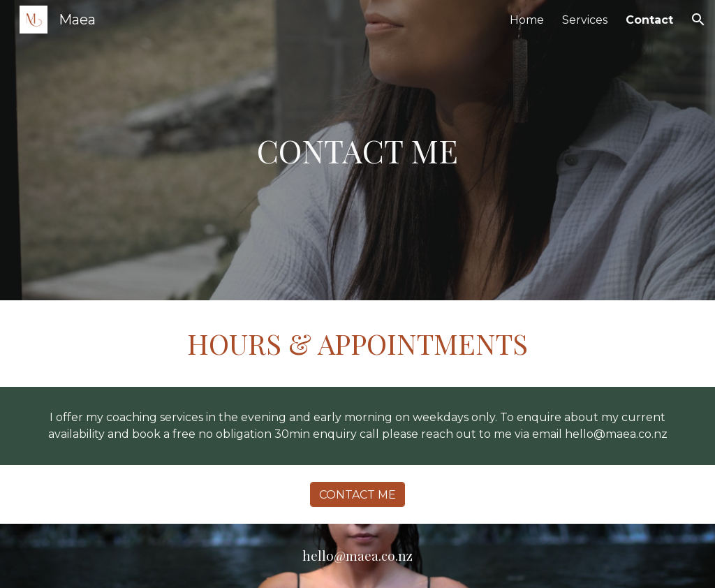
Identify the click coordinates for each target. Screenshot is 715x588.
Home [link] (527, 20)
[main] (357, 150)
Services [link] (585, 20)
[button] (698, 20)
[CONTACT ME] (357, 495)
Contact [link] (649, 20)
